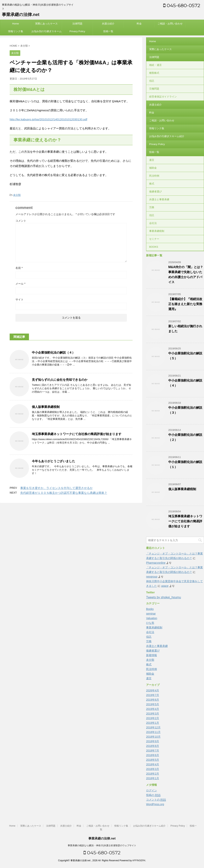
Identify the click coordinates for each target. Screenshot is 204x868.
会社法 (153, 223)
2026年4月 (153, 690)
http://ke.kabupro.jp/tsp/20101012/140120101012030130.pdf (48, 119)
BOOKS (154, 247)
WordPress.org (155, 804)
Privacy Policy (77, 31)
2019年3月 (153, 714)
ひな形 (150, 623)
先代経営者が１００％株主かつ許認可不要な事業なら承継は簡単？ (64, 493)
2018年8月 (153, 746)
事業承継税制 (157, 231)
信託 (152, 81)
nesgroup (152, 577)
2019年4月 (153, 709)
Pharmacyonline (156, 563)
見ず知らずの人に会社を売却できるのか (60, 380)
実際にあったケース (46, 24)
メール (20, 284)
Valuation (152, 618)
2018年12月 (153, 727)
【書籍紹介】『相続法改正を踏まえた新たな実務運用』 (185, 304)
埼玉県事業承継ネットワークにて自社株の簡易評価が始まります (77, 434)
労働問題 (154, 89)
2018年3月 (153, 769)
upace (165, 586)
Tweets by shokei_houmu (164, 597)
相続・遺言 (155, 65)
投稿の (153, 795)
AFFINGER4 (139, 860)
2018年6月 (153, 755)
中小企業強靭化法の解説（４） (53, 353)
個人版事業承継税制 (46, 407)
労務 (152, 207)
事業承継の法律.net (21, 15)
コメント (21, 221)
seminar (151, 614)
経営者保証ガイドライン (163, 97)
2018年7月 (153, 751)
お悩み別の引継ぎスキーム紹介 (47, 33)
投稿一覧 (108, 31)
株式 (152, 184)
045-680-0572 (182, 5)
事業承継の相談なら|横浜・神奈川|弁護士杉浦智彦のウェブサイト (102, 845)
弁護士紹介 (108, 24)
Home (16, 24)
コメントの (156, 800)
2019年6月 (153, 700)
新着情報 (152, 655)
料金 (139, 24)
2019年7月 (153, 695)
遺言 (152, 160)
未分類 (17, 195)
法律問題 (77, 24)
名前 (19, 268)
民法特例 (154, 176)
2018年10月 (153, 737)
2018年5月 (153, 760)
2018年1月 (153, 778)
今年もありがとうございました (53, 461)
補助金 (153, 168)
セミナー (154, 239)
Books (150, 609)
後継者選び (155, 192)
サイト (19, 299)
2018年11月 (153, 732)
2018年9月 (153, 741)
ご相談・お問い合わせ (170, 24)
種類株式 (154, 73)
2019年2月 (153, 718)
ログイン (152, 790)
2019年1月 (153, 723)
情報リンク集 (16, 31)
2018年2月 (153, 774)
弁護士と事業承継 (159, 199)
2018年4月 (153, 764)
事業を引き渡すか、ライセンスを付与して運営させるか (56, 488)
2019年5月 (153, 704)
